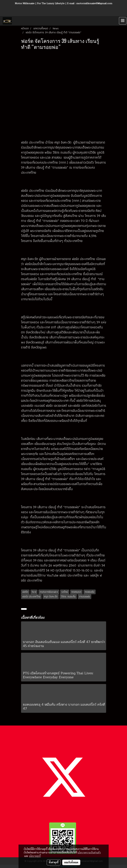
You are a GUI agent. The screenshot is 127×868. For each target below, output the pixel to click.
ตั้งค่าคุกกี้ (54, 862)
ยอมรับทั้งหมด (71, 862)
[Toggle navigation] (123, 21)
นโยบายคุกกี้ (35, 856)
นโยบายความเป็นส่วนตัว (89, 852)
